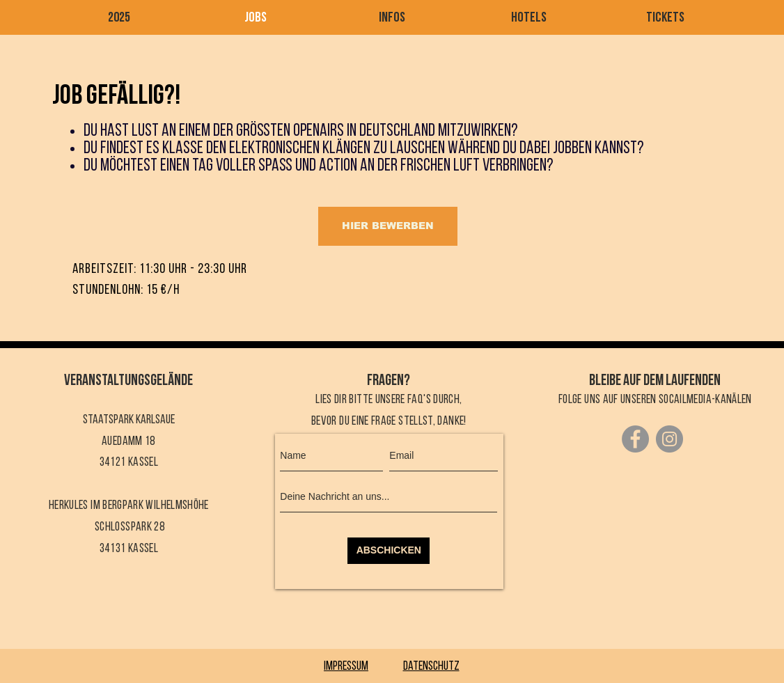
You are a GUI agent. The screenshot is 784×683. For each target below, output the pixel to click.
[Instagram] (669, 439)
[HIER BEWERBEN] (388, 226)
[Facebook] (635, 439)
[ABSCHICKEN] (389, 551)
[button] (392, 18)
